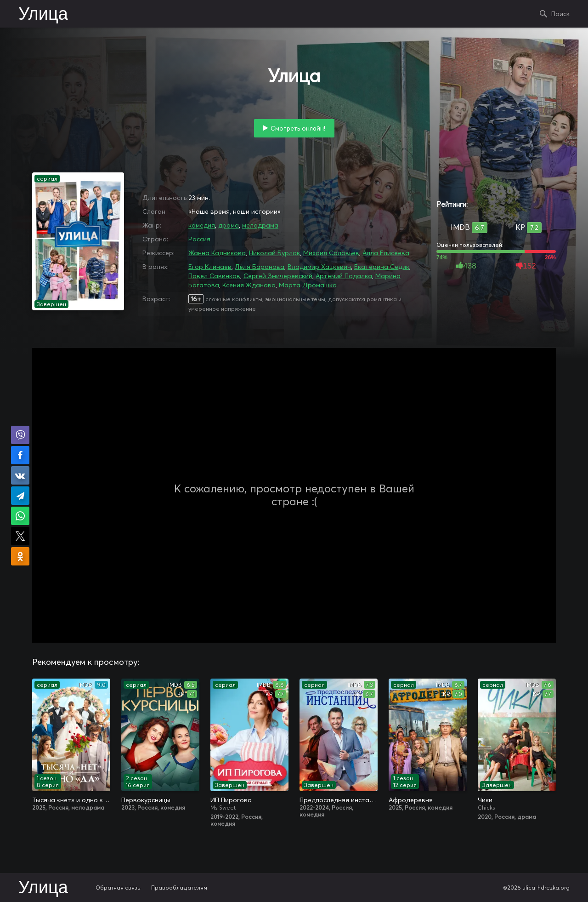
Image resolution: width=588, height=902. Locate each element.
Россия (199, 239)
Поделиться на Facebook (20, 455)
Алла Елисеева (386, 253)
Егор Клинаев (210, 267)
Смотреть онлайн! (298, 128)
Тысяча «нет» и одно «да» (71, 800)
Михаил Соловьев (331, 253)
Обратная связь (118, 888)
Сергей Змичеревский (278, 276)
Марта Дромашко (308, 285)
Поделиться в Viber (20, 435)
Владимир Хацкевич (319, 267)
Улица (43, 15)
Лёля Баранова (260, 267)
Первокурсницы (146, 800)
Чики (485, 800)
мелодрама (260, 225)
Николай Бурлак (274, 253)
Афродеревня (411, 800)
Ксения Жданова (249, 285)
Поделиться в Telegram (20, 496)
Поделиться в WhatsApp (20, 516)
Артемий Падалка (344, 276)
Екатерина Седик (382, 267)
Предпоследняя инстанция (339, 800)
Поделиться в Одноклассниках (20, 556)
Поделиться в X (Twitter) (20, 536)
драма (229, 225)
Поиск (560, 14)
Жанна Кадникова (217, 253)
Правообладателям (179, 888)
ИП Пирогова (231, 800)
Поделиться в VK (20, 475)
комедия (202, 225)
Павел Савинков (214, 276)
